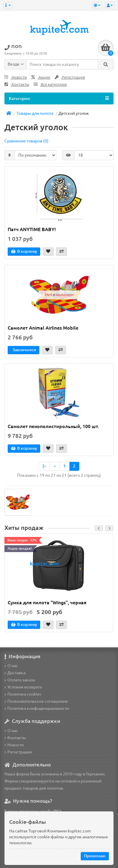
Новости (16, 77)
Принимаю (95, 856)
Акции (41, 77)
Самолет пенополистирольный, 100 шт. (53, 426)
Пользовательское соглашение (36, 701)
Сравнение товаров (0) (26, 141)
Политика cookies (23, 694)
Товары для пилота (35, 113)
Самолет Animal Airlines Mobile (43, 328)
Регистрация (70, 77)
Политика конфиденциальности (37, 708)
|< (44, 466)
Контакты (17, 84)
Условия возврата (23, 687)
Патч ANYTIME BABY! (32, 229)
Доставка (15, 673)
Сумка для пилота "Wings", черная (47, 602)
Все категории (50, 84)
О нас (11, 666)
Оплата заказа (20, 680)
